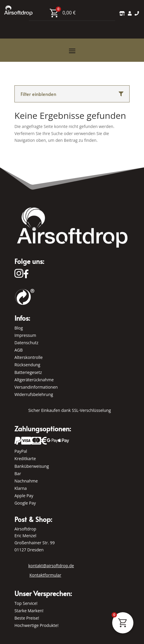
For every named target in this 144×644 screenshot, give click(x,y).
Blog (19, 328)
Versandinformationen (36, 387)
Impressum (25, 335)
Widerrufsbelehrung (34, 394)
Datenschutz (26, 343)
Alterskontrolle (29, 357)
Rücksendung (27, 365)
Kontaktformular (45, 575)
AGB (19, 350)
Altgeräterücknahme (34, 380)
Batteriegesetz (28, 372)
